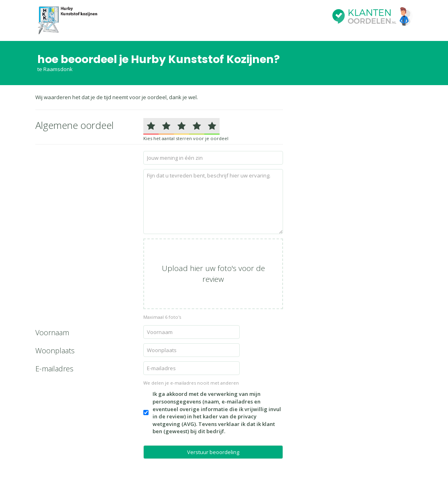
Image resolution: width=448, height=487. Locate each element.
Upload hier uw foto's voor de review (213, 274)
